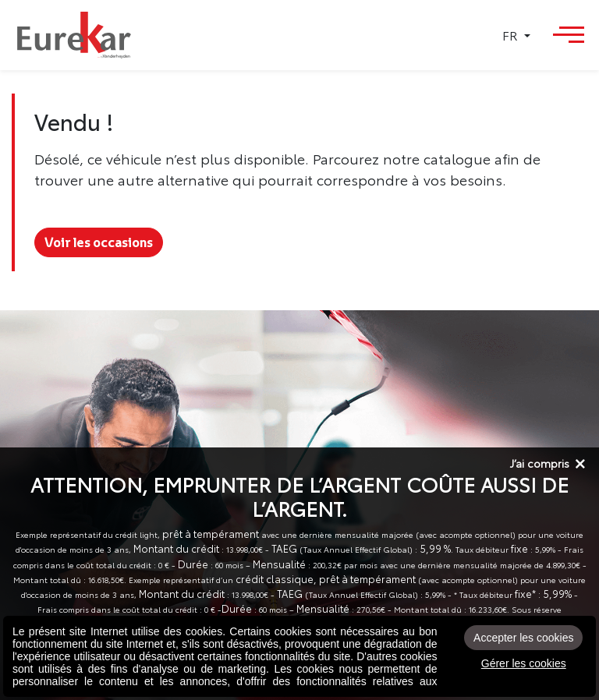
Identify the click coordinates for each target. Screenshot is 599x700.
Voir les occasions (99, 242)
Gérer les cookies (524, 663)
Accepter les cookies (523, 638)
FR (512, 35)
